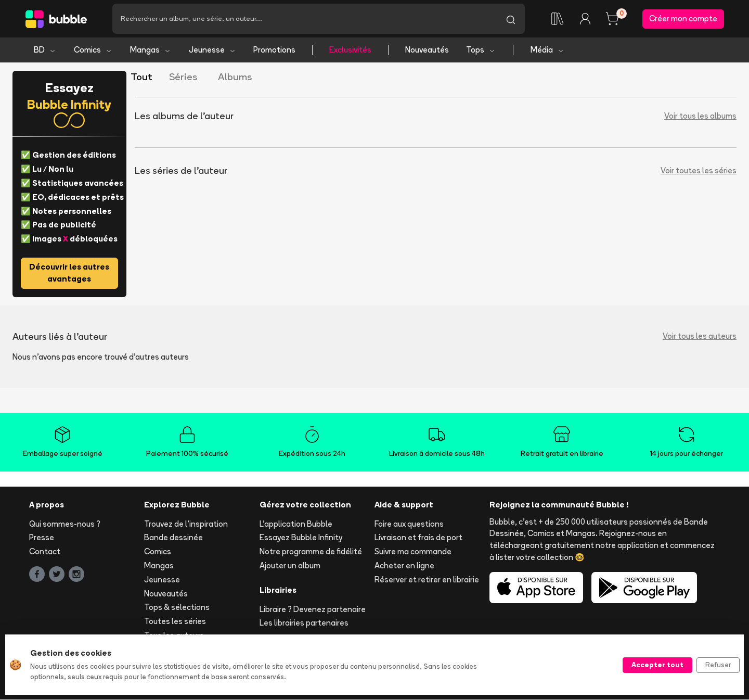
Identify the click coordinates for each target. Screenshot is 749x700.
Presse (42, 538)
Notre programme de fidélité (311, 552)
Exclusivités (350, 51)
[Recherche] (305, 19)
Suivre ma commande (413, 552)
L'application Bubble (296, 524)
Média (547, 51)
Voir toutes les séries (699, 171)
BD (45, 51)
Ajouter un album (290, 567)
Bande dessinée (173, 538)
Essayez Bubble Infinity (301, 538)
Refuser (718, 665)
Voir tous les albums (700, 117)
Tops (481, 51)
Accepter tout (657, 665)
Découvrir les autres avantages (69, 274)
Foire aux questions (409, 524)
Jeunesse (212, 51)
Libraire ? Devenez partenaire (313, 610)
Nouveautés (427, 51)
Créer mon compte (683, 19)
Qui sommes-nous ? (65, 524)
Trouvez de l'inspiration (186, 524)
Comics (93, 51)
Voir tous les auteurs (700, 337)
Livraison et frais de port (418, 538)
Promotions (274, 51)
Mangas (151, 51)
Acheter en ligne (404, 567)
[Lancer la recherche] (511, 19)
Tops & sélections (177, 608)
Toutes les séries (175, 622)
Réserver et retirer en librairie (427, 581)
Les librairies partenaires (304, 624)
